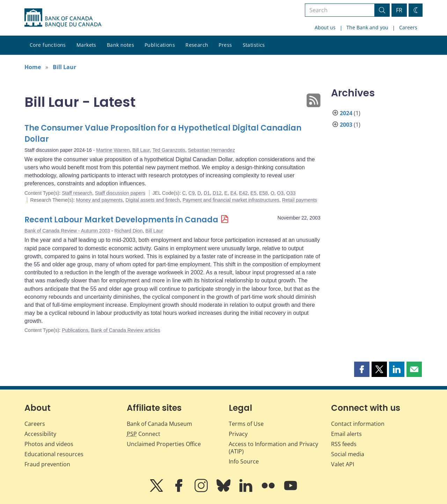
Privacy (238, 434)
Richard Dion (129, 231)
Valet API (343, 464)
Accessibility (40, 434)
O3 (280, 193)
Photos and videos (49, 444)
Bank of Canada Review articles (125, 330)
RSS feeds (344, 444)
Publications (160, 45)
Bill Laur (64, 67)
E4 (233, 193)
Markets (86, 45)
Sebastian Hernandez (211, 150)
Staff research (77, 193)
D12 (217, 193)
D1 (207, 193)
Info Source (244, 461)
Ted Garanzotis (169, 150)
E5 (253, 193)
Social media (348, 454)
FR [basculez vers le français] (399, 10)
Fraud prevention (47, 464)
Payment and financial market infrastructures (231, 200)
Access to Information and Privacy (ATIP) (273, 448)
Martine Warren (113, 150)
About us (325, 27)
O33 (291, 193)
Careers (408, 27)
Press (225, 45)
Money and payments (100, 200)
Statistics (254, 45)
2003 (346, 125)
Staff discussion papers (120, 193)
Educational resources (54, 454)
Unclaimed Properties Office (164, 444)
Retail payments (299, 200)
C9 (192, 193)
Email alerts (346, 434)
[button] (362, 369)
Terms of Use (246, 424)
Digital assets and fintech (153, 200)
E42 (243, 193)
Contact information (358, 424)
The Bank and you (367, 27)
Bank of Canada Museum (159, 424)
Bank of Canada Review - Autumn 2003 (67, 231)
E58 (263, 193)
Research (197, 45)
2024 (346, 113)
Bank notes (120, 45)
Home (33, 67)
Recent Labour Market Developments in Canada (121, 220)
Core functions (48, 45)
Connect (144, 434)
